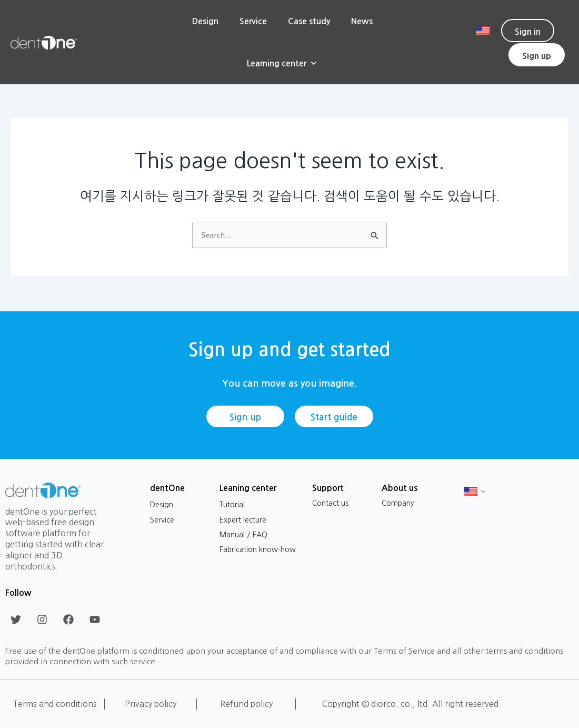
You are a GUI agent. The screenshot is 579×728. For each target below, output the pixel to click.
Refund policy (246, 704)
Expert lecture (243, 520)
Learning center (282, 63)
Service (253, 21)
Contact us (330, 503)
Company (398, 503)
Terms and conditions (55, 704)
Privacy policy (151, 704)
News (362, 21)
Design (205, 21)
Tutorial (232, 505)
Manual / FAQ (243, 535)
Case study (309, 21)
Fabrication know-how (258, 549)
